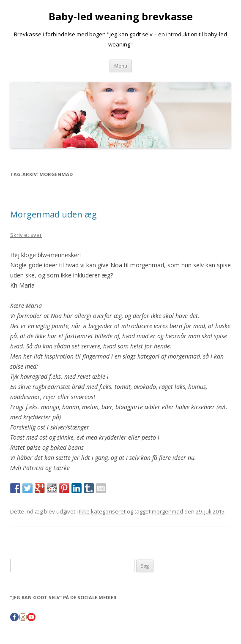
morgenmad (167, 511)
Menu (121, 66)
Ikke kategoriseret (102, 511)
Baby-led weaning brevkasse (121, 17)
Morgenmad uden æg (53, 214)
